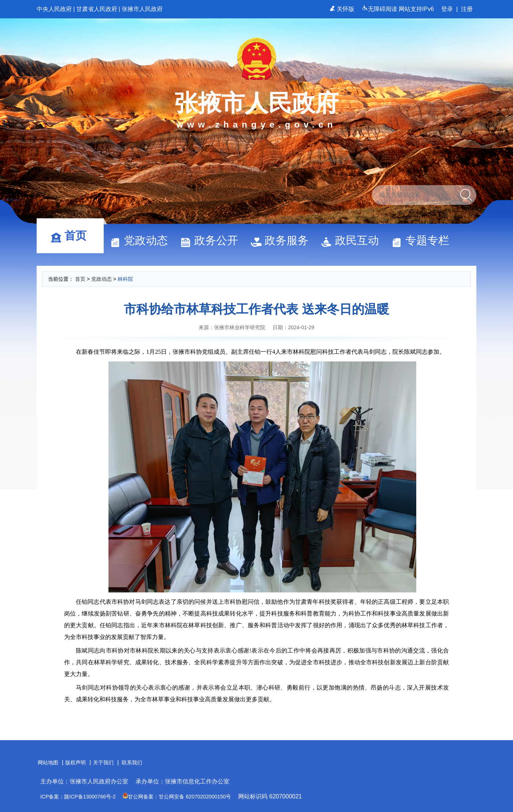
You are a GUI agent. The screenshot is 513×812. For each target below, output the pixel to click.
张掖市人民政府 (142, 9)
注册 (467, 9)
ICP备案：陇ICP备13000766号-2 (78, 797)
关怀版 (343, 9)
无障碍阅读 (380, 9)
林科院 (125, 279)
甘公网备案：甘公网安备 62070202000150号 (177, 797)
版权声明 (75, 763)
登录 (447, 9)
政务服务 (283, 240)
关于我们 (103, 763)
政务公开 (213, 240)
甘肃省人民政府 (97, 9)
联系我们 (132, 763)
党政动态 (142, 240)
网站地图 (48, 763)
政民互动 (353, 240)
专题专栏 (424, 240)
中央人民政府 (54, 9)
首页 (72, 236)
